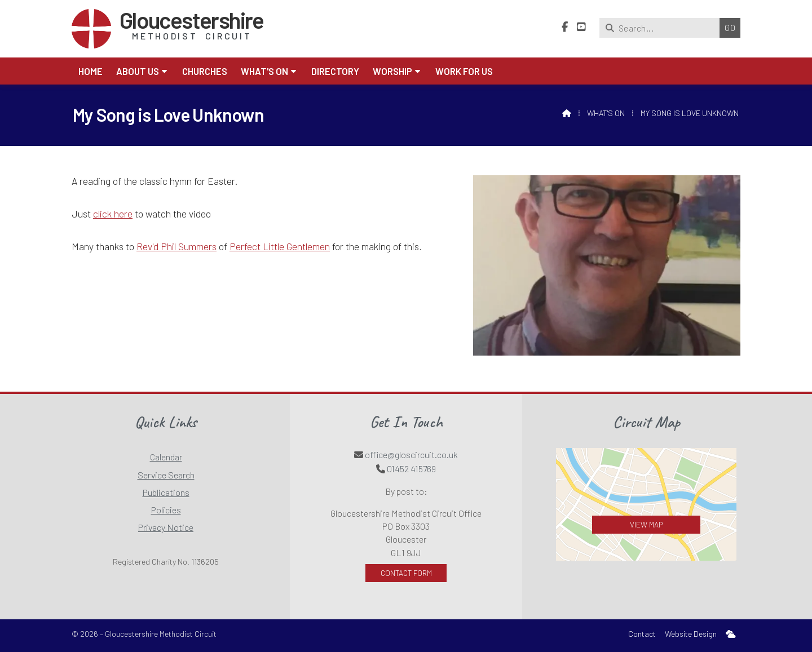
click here (113, 214)
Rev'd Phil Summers (176, 246)
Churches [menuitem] (205, 71)
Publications (166, 492)
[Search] (662, 28)
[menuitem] (731, 634)
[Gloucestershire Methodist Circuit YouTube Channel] (581, 27)
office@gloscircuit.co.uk (411, 454)
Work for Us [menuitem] (464, 71)
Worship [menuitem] (392, 71)
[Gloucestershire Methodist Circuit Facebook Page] (565, 27)
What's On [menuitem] (264, 71)
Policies (166, 510)
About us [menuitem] (138, 71)
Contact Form (406, 573)
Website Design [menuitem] (691, 634)
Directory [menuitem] (335, 71)
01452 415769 (411, 469)
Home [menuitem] (91, 71)
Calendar (166, 457)
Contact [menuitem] (642, 634)
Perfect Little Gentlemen (280, 246)
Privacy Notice (166, 527)
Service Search (166, 475)
